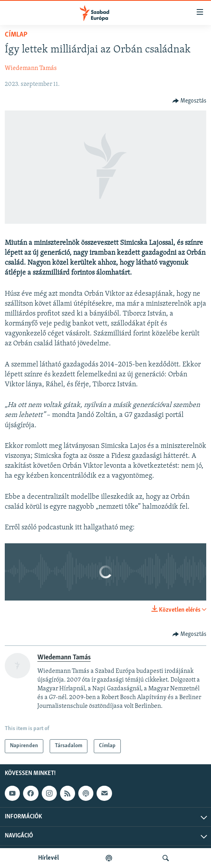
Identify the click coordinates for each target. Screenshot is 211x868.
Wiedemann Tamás (31, 68)
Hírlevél (48, 858)
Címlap (16, 35)
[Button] (190, 101)
